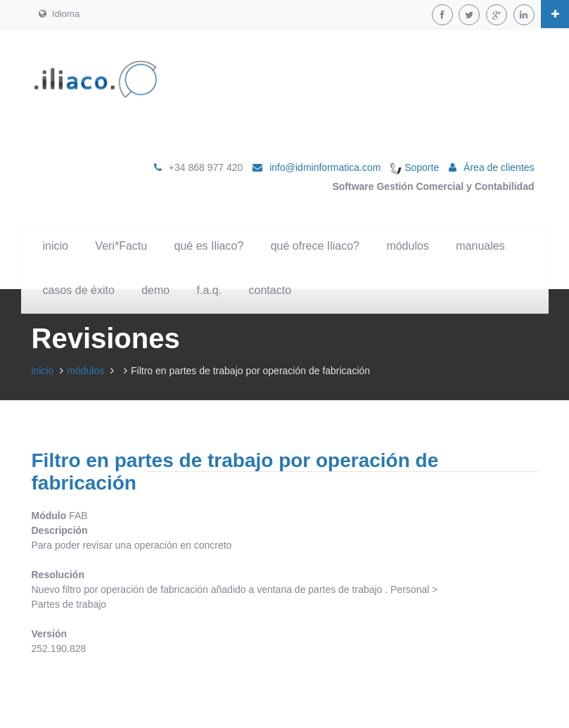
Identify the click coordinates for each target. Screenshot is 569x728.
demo (155, 290)
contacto (270, 290)
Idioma (59, 14)
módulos (407, 246)
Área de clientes (499, 167)
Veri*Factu (121, 246)
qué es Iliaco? (209, 246)
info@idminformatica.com (325, 167)
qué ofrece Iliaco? (315, 246)
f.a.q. (210, 290)
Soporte (415, 167)
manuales (480, 246)
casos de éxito (79, 290)
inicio (56, 246)
